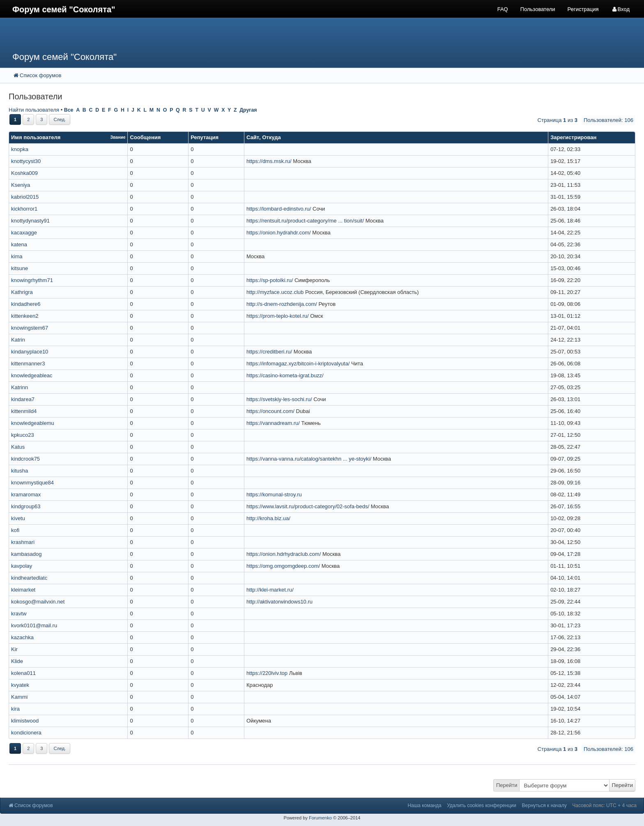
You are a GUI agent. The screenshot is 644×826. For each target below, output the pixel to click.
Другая (248, 110)
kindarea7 (23, 399)
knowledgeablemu (33, 423)
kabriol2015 (25, 197)
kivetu (18, 518)
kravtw (19, 614)
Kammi (19, 697)
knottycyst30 (26, 161)
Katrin (18, 340)
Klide (17, 661)
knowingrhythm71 (32, 280)
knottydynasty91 (30, 221)
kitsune (20, 268)
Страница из (558, 120)
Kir (14, 649)
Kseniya (21, 185)
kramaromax (26, 494)
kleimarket (23, 590)
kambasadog (26, 554)
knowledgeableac (32, 375)
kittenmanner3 (28, 364)
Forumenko (320, 818)
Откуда (271, 137)
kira (15, 709)
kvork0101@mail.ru (34, 625)
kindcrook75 (25, 459)
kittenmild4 (24, 411)
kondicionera (26, 733)
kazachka (22, 637)
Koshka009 (24, 173)
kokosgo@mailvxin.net (38, 602)
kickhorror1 (24, 209)
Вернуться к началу (544, 805)
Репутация (205, 137)
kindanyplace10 (30, 352)
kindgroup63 (26, 506)
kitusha (20, 471)
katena (19, 244)
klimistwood (25, 721)
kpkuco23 (23, 435)
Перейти (507, 785)
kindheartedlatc (29, 578)
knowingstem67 (30, 328)
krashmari (23, 542)
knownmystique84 (32, 483)
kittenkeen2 (25, 316)
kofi (15, 530)
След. (60, 119)
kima (17, 256)
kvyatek (20, 685)
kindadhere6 (26, 304)
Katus (18, 447)
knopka (20, 149)
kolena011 (23, 673)
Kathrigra (22, 292)
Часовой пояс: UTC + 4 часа (604, 805)
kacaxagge (24, 233)
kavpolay (22, 566)
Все (69, 110)
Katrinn (20, 387)
